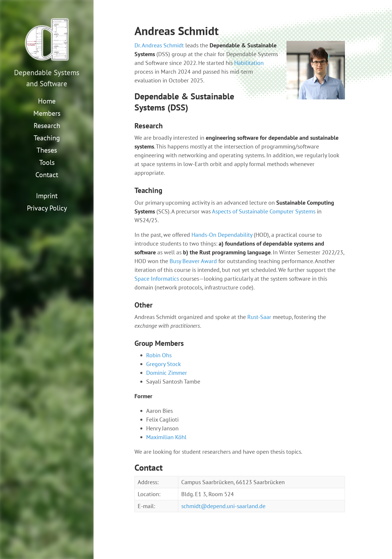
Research (47, 126)
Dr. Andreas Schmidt (159, 45)
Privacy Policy (47, 208)
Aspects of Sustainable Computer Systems (264, 211)
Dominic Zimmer (167, 373)
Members (47, 113)
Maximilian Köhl (166, 437)
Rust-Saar (259, 317)
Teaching (47, 138)
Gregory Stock (164, 364)
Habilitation (249, 63)
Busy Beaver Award (193, 261)
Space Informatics (157, 279)
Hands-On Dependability (222, 235)
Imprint (47, 196)
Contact (47, 175)
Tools (47, 162)
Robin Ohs (159, 355)
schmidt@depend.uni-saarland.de (223, 506)
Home (47, 101)
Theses (47, 150)
